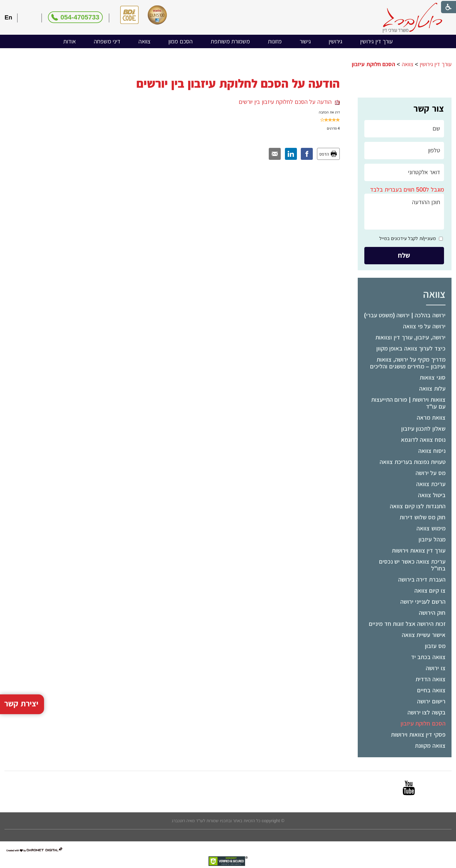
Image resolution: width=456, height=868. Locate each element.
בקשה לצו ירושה (426, 712)
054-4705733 (80, 17)
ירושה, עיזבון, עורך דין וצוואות (410, 337)
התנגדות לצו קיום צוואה (418, 506)
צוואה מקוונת (430, 746)
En (8, 17)
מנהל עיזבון (432, 539)
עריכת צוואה (431, 484)
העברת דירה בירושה (422, 579)
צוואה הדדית (431, 679)
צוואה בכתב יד (428, 657)
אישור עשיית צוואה (424, 635)
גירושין (335, 41)
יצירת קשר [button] (21, 673)
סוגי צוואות (433, 377)
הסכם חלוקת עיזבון (423, 723)
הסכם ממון (181, 41)
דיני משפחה (107, 41)
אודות (70, 41)
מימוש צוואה (431, 528)
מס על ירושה (431, 473)
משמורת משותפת (230, 41)
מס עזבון (435, 646)
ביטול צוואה (432, 495)
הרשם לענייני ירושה (423, 602)
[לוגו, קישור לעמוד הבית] (412, 18)
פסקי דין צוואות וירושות (418, 735)
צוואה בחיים (431, 690)
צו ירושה (436, 668)
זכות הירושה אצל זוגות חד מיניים (407, 624)
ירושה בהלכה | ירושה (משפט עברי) (405, 315)
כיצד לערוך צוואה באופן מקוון (411, 348)
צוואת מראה (431, 418)
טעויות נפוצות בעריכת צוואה (413, 462)
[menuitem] (376, 41)
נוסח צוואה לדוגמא (423, 440)
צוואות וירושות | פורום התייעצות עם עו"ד (408, 403)
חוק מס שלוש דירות (423, 517)
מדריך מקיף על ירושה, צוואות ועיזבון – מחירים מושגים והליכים (408, 363)
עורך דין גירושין (376, 41)
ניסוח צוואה (432, 451)
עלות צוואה (432, 389)
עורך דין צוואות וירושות (419, 550)
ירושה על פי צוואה (424, 326)
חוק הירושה (432, 613)
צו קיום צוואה (430, 591)
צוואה (144, 41)
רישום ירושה (431, 701)
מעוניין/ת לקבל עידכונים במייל (408, 238)
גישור (305, 41)
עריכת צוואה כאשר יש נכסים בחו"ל (412, 565)
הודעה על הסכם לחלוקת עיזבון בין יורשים (289, 102)
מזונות (275, 41)
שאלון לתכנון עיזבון (423, 429)
